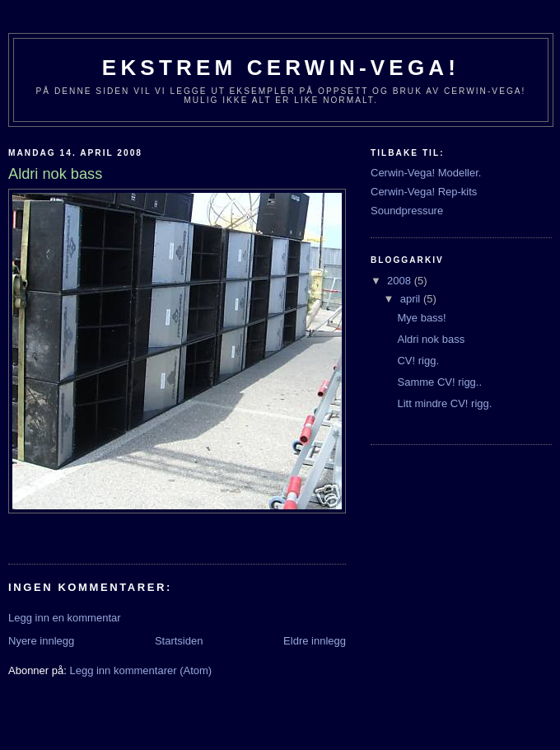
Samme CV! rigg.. (439, 382)
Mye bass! (421, 318)
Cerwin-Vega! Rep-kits (424, 192)
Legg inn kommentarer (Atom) (140, 670)
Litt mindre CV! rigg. (444, 403)
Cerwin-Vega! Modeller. (426, 173)
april (412, 299)
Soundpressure (407, 211)
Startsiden (179, 641)
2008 (401, 281)
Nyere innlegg (41, 641)
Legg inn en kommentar (65, 618)
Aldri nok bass (431, 339)
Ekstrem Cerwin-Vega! (281, 68)
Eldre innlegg (315, 641)
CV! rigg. (418, 361)
